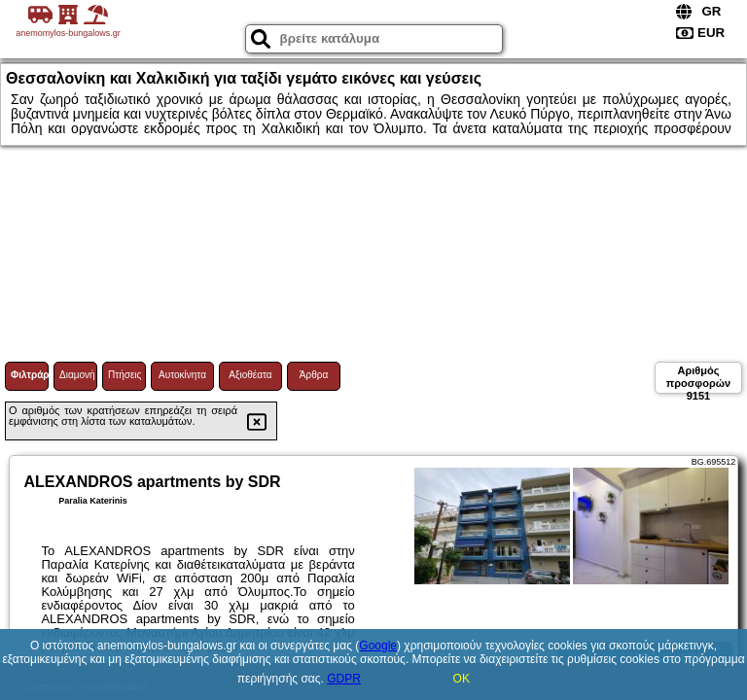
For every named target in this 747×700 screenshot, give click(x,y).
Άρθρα (314, 375)
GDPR (344, 679)
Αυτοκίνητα (182, 375)
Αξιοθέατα (250, 375)
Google (378, 646)
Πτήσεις (124, 375)
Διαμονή (77, 375)
